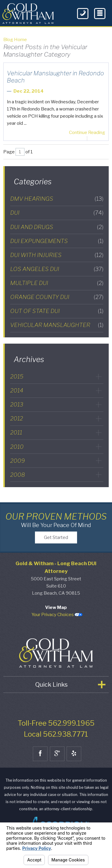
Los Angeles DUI (57, 269)
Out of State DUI (57, 311)
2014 (17, 390)
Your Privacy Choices (57, 623)
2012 (17, 418)
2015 (17, 376)
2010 (17, 447)
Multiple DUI (57, 283)
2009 (17, 461)
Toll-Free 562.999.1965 (56, 731)
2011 (16, 432)
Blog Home (15, 40)
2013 (17, 404)
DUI (57, 213)
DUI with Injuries (57, 255)
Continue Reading (87, 133)
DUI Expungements (57, 241)
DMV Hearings (57, 199)
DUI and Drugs (57, 227)
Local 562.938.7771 (56, 742)
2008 (18, 475)
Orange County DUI (57, 297)
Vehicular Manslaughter (57, 325)
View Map (56, 616)
